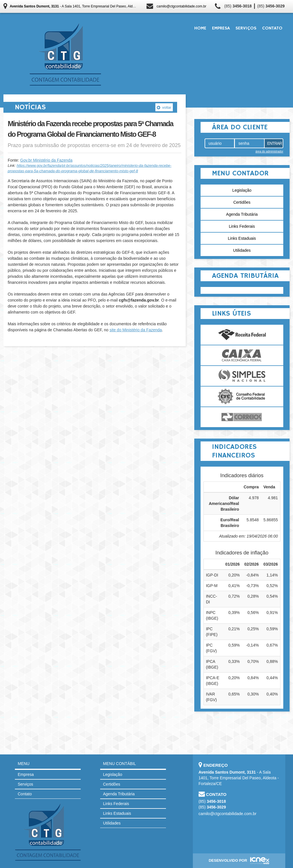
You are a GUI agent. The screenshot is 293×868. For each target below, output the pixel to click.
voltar (164, 107)
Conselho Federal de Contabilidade (242, 397)
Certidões (242, 202)
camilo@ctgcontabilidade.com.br (181, 6)
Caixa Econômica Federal (242, 355)
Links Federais (242, 226)
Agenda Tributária (242, 214)
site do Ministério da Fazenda (136, 330)
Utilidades (242, 250)
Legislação (242, 190)
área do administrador (269, 151)
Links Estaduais (242, 238)
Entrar (275, 143)
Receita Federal (242, 335)
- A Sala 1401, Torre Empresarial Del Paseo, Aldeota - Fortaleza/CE (86, 6)
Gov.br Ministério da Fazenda (46, 160)
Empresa (221, 28)
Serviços (246, 28)
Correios (242, 417)
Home (200, 28)
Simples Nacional (242, 376)
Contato (272, 28)
